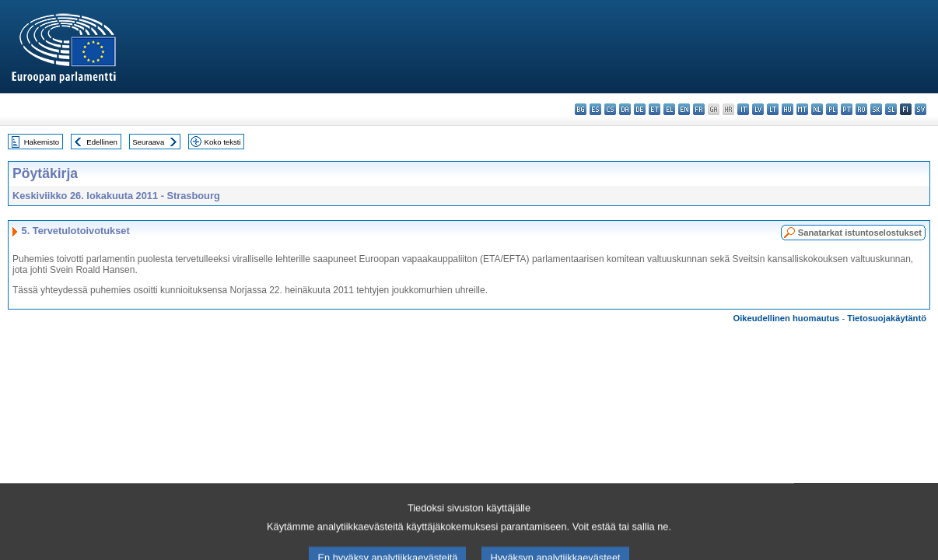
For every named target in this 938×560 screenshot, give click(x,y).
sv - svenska (920, 109)
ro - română (861, 109)
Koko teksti (223, 142)
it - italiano (743, 109)
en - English (684, 109)
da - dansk (625, 109)
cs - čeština (610, 109)
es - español (595, 109)
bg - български (581, 109)
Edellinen (101, 142)
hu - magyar (787, 109)
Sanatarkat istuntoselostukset (860, 233)
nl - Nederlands (817, 109)
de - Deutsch (640, 109)
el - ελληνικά (669, 109)
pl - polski (832, 109)
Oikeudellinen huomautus (787, 318)
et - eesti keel (654, 109)
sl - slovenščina (891, 109)
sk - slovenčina (876, 109)
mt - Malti (802, 109)
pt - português (847, 109)
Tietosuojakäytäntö (887, 318)
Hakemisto (42, 142)
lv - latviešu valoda (758, 109)
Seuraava (148, 142)
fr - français (699, 109)
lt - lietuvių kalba (773, 109)
